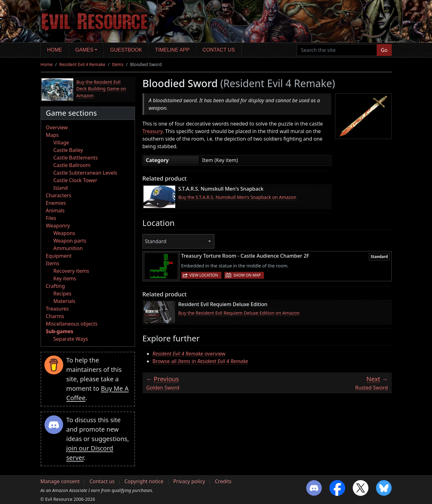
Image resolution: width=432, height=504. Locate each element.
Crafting (56, 286)
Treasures (57, 309)
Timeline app (172, 50)
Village (61, 143)
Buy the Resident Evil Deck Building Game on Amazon (101, 89)
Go (384, 50)
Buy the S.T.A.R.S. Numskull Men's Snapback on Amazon (237, 197)
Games (84, 50)
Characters (59, 195)
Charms (55, 316)
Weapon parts (70, 241)
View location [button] (204, 275)
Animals (55, 210)
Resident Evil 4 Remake (82, 64)
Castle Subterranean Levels (85, 173)
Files (51, 218)
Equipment (59, 256)
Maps (52, 135)
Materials (65, 301)
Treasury (153, 131)
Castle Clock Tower (76, 180)
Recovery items (71, 271)
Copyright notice (144, 481)
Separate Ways (71, 339)
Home (55, 50)
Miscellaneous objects (72, 324)
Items (118, 64)
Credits (223, 481)
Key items (65, 278)
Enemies (56, 203)
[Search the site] (337, 50)
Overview (57, 127)
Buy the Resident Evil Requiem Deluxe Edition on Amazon (239, 313)
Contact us (219, 50)
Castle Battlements (76, 158)
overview (189, 354)
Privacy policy (189, 481)
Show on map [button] (247, 275)
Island (61, 188)
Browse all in (200, 361)
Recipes (62, 294)
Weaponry (58, 226)
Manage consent (60, 481)
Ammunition (68, 248)
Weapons (65, 233)
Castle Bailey (68, 150)
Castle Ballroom (72, 165)
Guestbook (126, 50)
